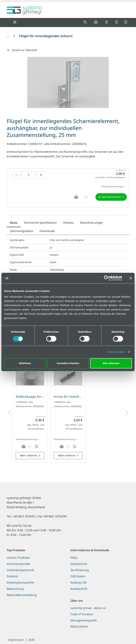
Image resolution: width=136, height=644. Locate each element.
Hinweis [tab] (68, 223)
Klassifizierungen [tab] (92, 223)
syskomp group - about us (88, 608)
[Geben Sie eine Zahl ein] (29, 175)
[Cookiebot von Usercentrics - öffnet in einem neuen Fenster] (107, 278)
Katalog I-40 (78, 582)
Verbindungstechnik (20, 570)
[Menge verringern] (16, 175)
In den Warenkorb (110, 197)
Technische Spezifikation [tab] (40, 223)
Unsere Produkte (18, 558)
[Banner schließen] (131, 278)
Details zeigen (116, 352)
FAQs (74, 558)
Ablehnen (25, 363)
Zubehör (12, 576)
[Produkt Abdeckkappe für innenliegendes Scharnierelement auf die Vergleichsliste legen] (24, 447)
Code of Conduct (82, 614)
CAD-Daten (78, 576)
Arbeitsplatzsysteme (20, 582)
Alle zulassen (111, 363)
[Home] (8, 36)
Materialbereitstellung (22, 595)
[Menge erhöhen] (41, 175)
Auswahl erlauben (68, 363)
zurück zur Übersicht (22, 50)
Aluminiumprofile (18, 564)
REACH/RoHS (79, 627)
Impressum (16, 640)
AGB (31, 640)
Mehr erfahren (29, 455)
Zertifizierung (80, 570)
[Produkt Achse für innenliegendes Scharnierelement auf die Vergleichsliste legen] (62, 447)
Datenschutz (79, 564)
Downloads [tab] (47, 231)
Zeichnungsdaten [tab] (22, 231)
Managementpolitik (84, 620)
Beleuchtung (15, 589)
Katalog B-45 (79, 589)
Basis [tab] (14, 223)
